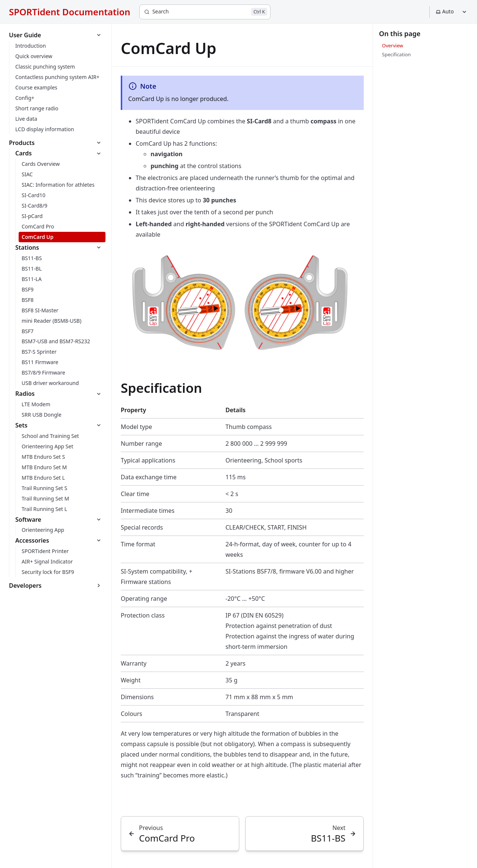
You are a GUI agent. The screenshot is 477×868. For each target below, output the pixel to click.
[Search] (205, 12)
